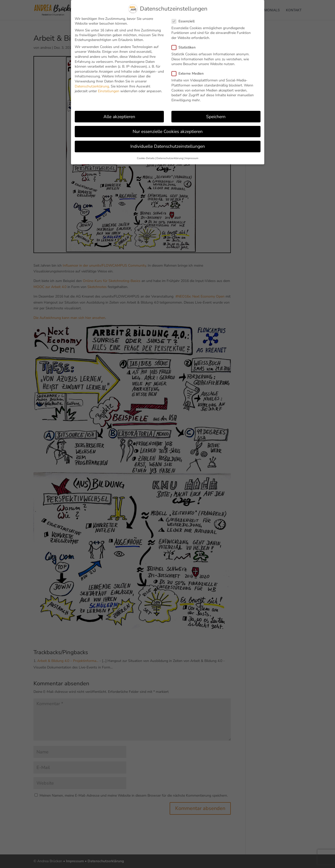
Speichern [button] (216, 117)
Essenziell (185, 21)
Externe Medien (190, 74)
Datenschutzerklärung (92, 86)
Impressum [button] (192, 158)
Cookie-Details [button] (146, 158)
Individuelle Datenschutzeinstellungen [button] (168, 146)
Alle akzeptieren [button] (119, 117)
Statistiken (186, 47)
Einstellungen (109, 91)
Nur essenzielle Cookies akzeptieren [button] (168, 131)
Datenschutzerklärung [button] (170, 158)
